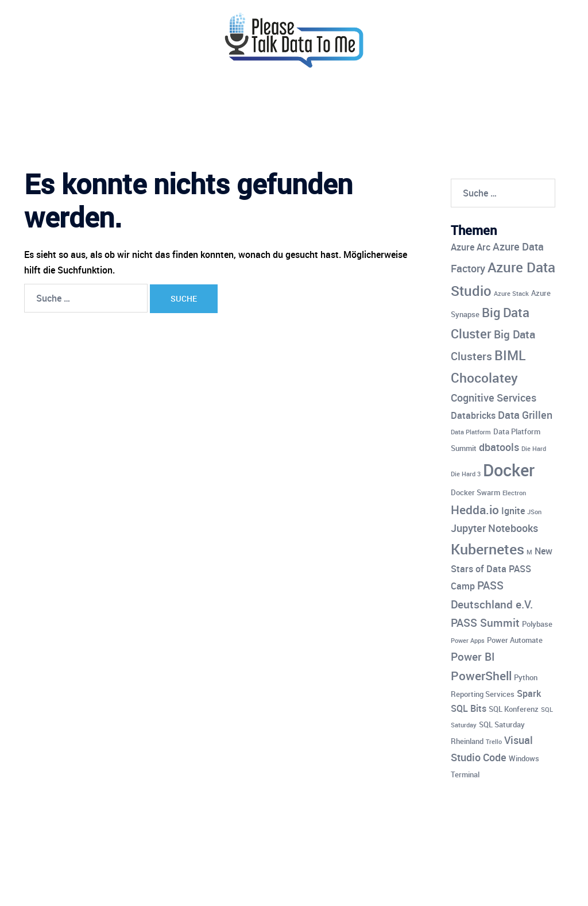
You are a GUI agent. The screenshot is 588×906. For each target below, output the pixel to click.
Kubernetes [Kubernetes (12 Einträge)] (488, 549)
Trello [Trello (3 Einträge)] (494, 742)
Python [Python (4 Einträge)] (526, 677)
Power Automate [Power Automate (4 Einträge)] (515, 640)
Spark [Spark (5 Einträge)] (529, 693)
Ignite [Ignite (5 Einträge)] (513, 511)
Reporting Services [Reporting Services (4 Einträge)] (483, 694)
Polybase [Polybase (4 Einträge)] (537, 624)
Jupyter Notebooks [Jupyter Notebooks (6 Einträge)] (494, 528)
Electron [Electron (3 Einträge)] (514, 493)
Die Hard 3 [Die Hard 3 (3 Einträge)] (466, 474)
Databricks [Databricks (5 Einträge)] (473, 415)
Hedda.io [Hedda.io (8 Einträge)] (475, 510)
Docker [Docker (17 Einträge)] (509, 470)
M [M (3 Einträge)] (529, 552)
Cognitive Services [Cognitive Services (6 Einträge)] (494, 398)
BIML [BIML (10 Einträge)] (510, 355)
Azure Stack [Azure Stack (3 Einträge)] (511, 294)
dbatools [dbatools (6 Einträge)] (499, 447)
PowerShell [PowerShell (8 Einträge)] (481, 676)
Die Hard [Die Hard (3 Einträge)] (534, 449)
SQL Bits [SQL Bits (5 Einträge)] (469, 708)
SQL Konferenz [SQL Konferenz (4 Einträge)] (514, 709)
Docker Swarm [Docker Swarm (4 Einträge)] (475, 492)
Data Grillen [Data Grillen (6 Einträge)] (525, 415)
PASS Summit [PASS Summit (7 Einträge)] (485, 623)
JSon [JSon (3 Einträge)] (534, 512)
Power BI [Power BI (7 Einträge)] (473, 657)
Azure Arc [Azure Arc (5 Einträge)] (471, 247)
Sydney (260, 887)
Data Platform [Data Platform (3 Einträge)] (471, 432)
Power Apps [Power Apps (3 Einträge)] (468, 641)
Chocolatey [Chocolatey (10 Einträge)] (484, 378)
